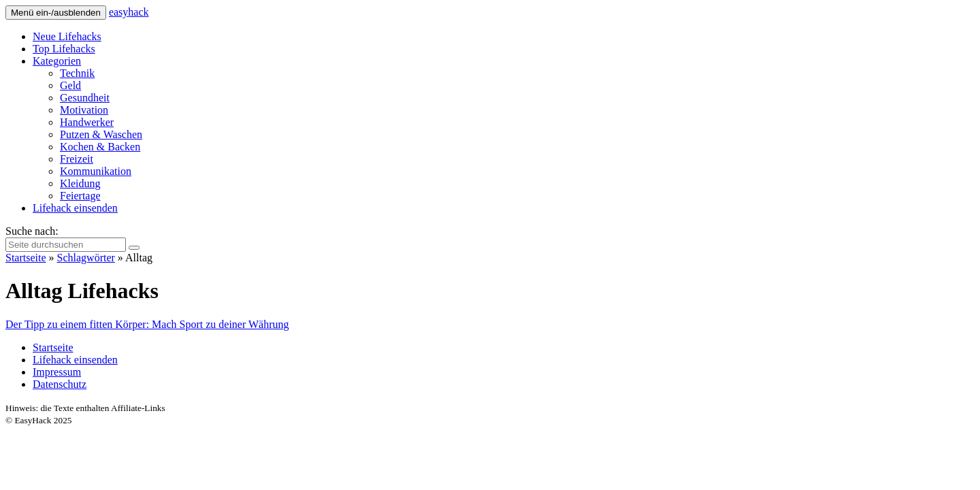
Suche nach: (32, 231)
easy (129, 12)
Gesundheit (85, 98)
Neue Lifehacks (67, 36)
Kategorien (57, 61)
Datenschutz (60, 384)
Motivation (84, 110)
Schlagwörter (86, 258)
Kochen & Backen (100, 147)
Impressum (57, 372)
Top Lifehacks (64, 49)
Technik (77, 73)
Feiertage (80, 196)
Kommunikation (96, 171)
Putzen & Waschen (101, 134)
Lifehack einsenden (75, 208)
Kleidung (80, 183)
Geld (70, 85)
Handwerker (87, 122)
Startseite (26, 258)
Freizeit (77, 159)
